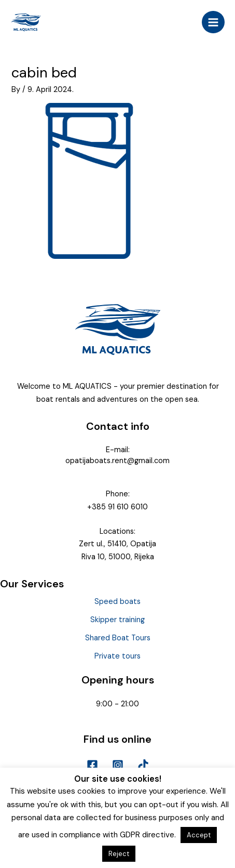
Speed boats (117, 602)
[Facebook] (92, 765)
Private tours (117, 656)
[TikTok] (143, 765)
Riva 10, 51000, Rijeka (118, 557)
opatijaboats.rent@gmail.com (117, 461)
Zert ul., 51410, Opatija (117, 544)
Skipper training (117, 620)
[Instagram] (118, 765)
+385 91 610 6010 (117, 507)
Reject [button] (119, 854)
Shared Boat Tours (118, 638)
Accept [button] (199, 835)
